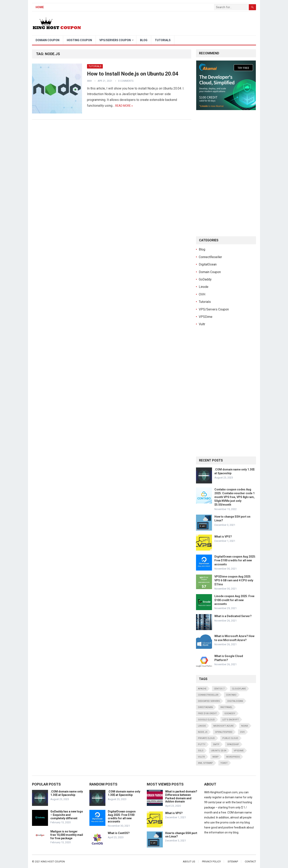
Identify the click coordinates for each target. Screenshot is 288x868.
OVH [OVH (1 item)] (242, 732)
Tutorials (163, 40)
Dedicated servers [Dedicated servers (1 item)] (209, 701)
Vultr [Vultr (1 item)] (201, 757)
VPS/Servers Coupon (115, 40)
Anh (89, 81)
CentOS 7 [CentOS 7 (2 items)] (219, 689)
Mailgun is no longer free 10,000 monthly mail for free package (67, 835)
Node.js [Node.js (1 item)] (203, 732)
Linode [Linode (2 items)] (202, 726)
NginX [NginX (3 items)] (245, 726)
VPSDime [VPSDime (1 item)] (239, 751)
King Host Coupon (53, 862)
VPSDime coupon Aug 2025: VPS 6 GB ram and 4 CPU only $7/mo (234, 580)
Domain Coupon (47, 40)
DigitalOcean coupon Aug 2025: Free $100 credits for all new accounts (235, 560)
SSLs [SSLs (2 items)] (201, 751)
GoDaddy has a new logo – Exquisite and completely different (67, 815)
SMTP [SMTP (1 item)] (216, 744)
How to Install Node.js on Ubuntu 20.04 (133, 74)
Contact (250, 862)
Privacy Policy (211, 862)
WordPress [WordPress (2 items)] (233, 757)
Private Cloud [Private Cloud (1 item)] (206, 738)
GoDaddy (205, 279)
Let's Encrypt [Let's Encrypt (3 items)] (231, 720)
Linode (204, 287)
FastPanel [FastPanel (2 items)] (226, 707)
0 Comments (126, 81)
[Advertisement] (183, 23)
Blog (144, 40)
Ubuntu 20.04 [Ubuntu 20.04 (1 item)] (219, 751)
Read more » (124, 106)
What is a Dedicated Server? (233, 616)
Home (40, 7)
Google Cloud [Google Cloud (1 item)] (206, 720)
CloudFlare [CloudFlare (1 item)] (239, 689)
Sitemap (233, 862)
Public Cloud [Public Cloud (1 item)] (230, 738)
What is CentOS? (119, 833)
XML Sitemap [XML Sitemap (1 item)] (205, 763)
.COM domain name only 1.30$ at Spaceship (67, 793)
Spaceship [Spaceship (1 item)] (233, 744)
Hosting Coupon (79, 40)
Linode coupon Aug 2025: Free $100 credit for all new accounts (234, 600)
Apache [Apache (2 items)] (202, 689)
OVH (202, 294)
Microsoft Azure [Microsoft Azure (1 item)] (223, 726)
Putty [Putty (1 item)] (202, 744)
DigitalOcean (208, 264)
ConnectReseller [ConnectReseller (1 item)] (208, 695)
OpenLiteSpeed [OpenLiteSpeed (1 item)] (224, 732)
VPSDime (206, 317)
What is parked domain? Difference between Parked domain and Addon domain (181, 796)
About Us (189, 862)
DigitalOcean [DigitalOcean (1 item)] (235, 701)
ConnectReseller (210, 257)
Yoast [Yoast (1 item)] (224, 763)
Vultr (202, 324)
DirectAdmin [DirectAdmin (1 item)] (205, 707)
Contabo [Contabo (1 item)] (231, 695)
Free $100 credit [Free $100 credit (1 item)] (207, 713)
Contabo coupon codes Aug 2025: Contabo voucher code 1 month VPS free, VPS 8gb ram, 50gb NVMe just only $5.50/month (234, 497)
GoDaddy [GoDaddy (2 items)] (230, 713)
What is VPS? (223, 537)
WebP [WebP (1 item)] (215, 757)
